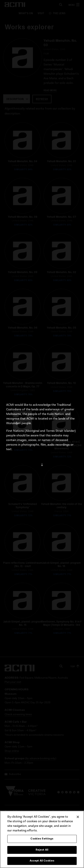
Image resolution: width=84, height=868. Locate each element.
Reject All (42, 851)
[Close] (78, 818)
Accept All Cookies (42, 862)
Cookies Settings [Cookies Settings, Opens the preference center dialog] (42, 840)
